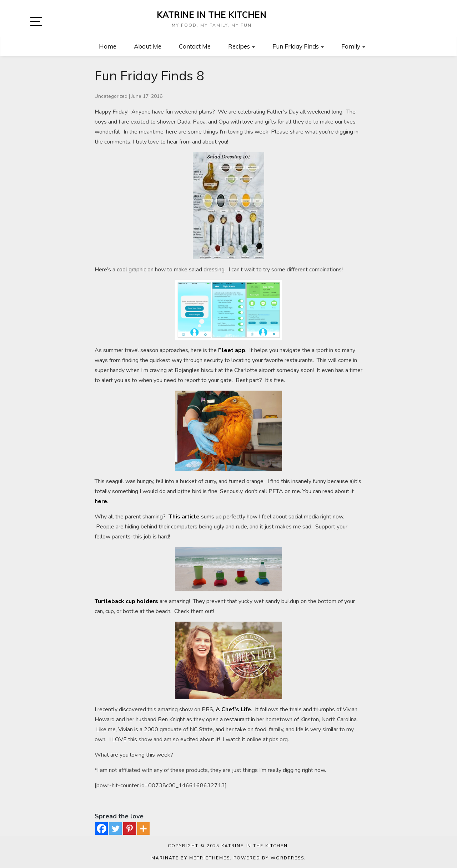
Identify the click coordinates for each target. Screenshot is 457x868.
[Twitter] (115, 829)
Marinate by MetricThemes (191, 858)
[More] (143, 829)
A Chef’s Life (233, 709)
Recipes (242, 46)
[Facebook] (102, 829)
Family (353, 46)
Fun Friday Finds (298, 46)
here (101, 501)
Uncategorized (111, 96)
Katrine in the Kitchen (212, 15)
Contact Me (195, 46)
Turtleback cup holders (126, 601)
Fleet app (232, 350)
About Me (148, 46)
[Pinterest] (129, 829)
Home (108, 46)
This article (184, 517)
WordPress (287, 858)
